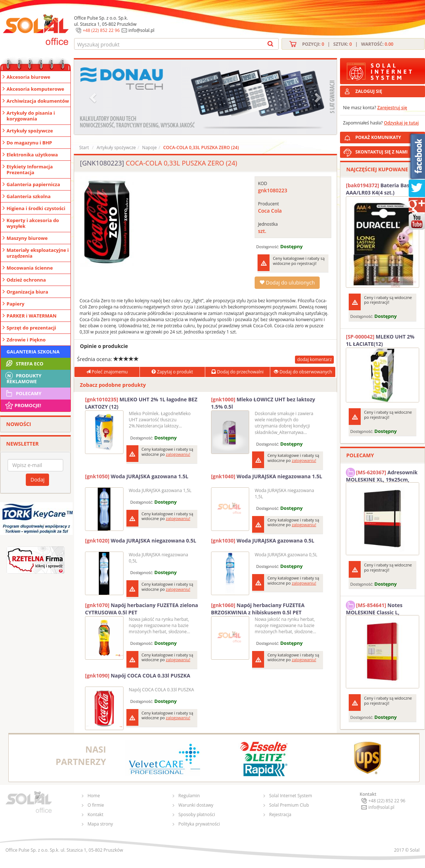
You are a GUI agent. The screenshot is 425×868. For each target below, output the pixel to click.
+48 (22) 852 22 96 (101, 30)
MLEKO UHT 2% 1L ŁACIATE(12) (380, 340)
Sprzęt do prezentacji (31, 328)
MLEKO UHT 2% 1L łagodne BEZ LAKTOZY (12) (141, 403)
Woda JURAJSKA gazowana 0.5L (263, 541)
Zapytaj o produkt (172, 372)
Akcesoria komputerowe (35, 89)
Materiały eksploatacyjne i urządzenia (38, 253)
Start (84, 148)
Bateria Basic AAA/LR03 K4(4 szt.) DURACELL (380, 189)
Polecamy (23, 393)
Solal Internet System (291, 796)
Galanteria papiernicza (33, 184)
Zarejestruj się (392, 108)
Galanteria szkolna (29, 196)
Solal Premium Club (289, 805)
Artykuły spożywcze (30, 131)
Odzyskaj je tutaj (401, 123)
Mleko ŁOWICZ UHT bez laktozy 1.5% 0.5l (263, 403)
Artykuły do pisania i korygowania (31, 116)
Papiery (15, 304)
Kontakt (95, 814)
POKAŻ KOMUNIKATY (389, 136)
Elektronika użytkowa (32, 155)
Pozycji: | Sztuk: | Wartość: (348, 44)
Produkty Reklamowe (23, 378)
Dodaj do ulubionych (287, 282)
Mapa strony (100, 824)
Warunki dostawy (196, 805)
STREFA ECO (24, 364)
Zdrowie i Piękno (26, 340)
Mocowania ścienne (30, 268)
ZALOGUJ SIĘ (369, 91)
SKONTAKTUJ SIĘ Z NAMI (381, 152)
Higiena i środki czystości (36, 208)
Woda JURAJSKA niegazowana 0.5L (141, 541)
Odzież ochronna (26, 280)
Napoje (149, 148)
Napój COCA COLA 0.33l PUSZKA (138, 675)
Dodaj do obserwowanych (303, 372)
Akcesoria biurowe (29, 77)
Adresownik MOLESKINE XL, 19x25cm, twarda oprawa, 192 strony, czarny (382, 475)
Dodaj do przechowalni (237, 372)
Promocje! (23, 405)
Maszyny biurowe (27, 238)
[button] (94, 97)
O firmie (96, 805)
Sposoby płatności (197, 814)
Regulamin (189, 796)
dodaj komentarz (314, 359)
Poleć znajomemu (107, 372)
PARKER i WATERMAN (32, 316)
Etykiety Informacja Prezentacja (30, 169)
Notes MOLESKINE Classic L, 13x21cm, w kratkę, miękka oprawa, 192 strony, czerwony (381, 608)
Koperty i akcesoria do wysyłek (33, 223)
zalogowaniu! (178, 454)
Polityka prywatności (199, 824)
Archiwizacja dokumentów (38, 101)
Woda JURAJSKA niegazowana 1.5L (267, 476)
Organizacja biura (27, 292)
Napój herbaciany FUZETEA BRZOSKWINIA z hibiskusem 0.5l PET (258, 609)
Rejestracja (280, 814)
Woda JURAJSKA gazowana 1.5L (137, 476)
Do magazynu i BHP (29, 143)
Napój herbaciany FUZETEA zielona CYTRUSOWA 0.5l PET (141, 609)
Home (94, 796)
